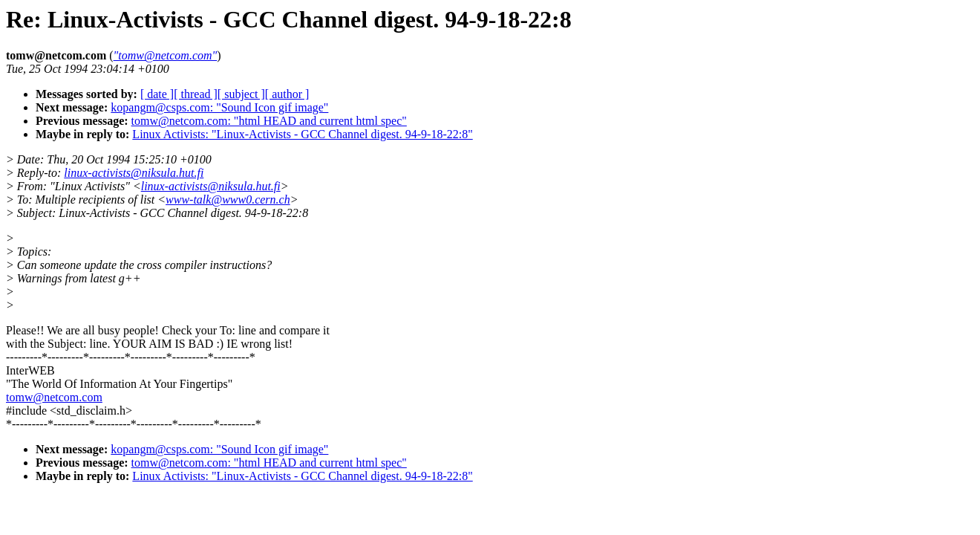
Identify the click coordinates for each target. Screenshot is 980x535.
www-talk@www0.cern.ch (228, 200)
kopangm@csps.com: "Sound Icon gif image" (219, 107)
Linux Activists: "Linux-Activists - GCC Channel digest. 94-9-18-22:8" (302, 134)
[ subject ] (241, 94)
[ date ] (157, 94)
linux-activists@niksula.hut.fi (134, 173)
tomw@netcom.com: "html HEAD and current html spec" (269, 121)
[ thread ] (196, 94)
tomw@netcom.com (54, 397)
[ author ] (287, 94)
